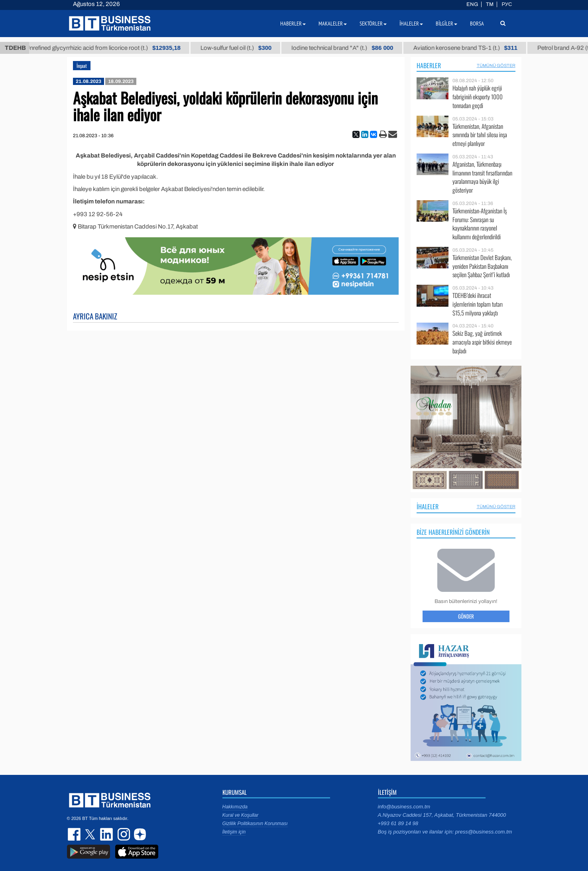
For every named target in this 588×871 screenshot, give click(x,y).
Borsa (477, 24)
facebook (75, 834)
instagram (123, 834)
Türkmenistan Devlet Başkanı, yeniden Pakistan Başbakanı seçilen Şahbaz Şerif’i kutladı (482, 266)
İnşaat (82, 66)
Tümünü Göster (496, 65)
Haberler (429, 65)
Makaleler (333, 24)
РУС (507, 4)
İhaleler (428, 506)
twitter (91, 834)
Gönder (466, 616)
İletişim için (234, 832)
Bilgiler (446, 24)
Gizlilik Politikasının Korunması (255, 824)
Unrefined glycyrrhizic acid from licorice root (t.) (111, 48)
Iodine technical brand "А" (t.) (351, 48)
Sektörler (373, 24)
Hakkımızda (235, 807)
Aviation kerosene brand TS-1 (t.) (474, 48)
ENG (472, 4)
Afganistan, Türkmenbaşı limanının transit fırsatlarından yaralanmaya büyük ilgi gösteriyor (482, 177)
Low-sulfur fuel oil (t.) (244, 48)
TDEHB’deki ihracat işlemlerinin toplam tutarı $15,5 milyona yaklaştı (478, 304)
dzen (139, 834)
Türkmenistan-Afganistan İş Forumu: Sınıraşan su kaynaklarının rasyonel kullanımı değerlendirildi (480, 224)
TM (490, 4)
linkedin (107, 834)
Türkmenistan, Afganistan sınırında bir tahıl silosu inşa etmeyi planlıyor (480, 135)
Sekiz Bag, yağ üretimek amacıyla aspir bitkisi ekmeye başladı (482, 342)
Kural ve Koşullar (241, 815)
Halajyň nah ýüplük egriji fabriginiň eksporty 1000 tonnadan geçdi (478, 97)
